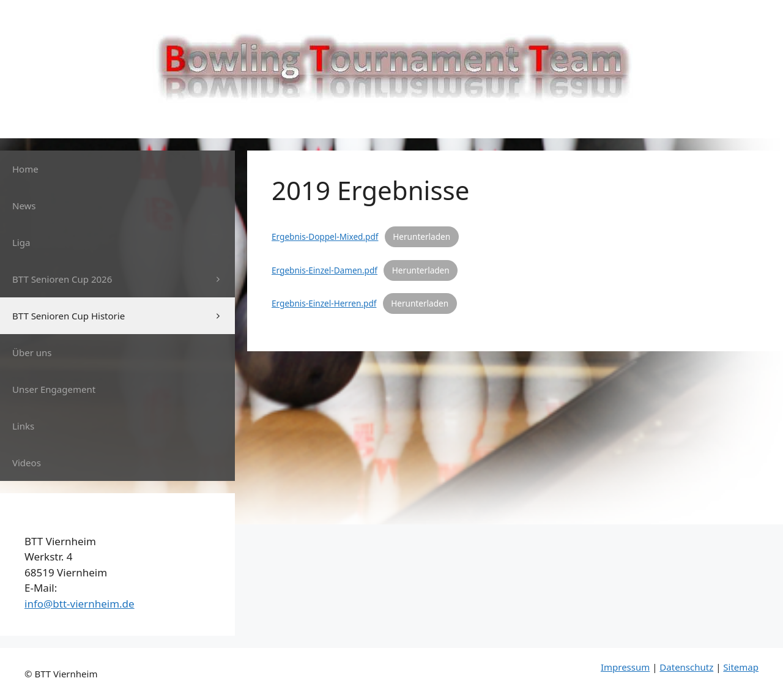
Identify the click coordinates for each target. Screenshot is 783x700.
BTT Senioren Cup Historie (124, 316)
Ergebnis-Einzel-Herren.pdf (324, 303)
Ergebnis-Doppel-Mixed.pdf (325, 236)
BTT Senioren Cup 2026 (124, 279)
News (24, 206)
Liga (21, 242)
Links (23, 426)
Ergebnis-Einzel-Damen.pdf (325, 270)
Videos (27, 463)
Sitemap (741, 667)
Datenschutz (686, 667)
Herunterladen (421, 236)
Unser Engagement (54, 389)
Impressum (625, 667)
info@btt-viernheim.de (80, 604)
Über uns (32, 352)
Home (25, 169)
